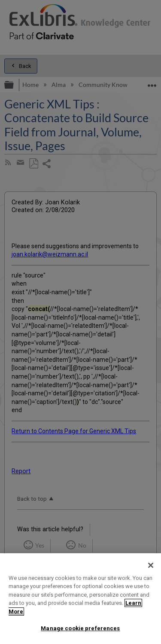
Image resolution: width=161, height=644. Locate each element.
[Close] (151, 565)
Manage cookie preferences (80, 628)
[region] (80, 599)
